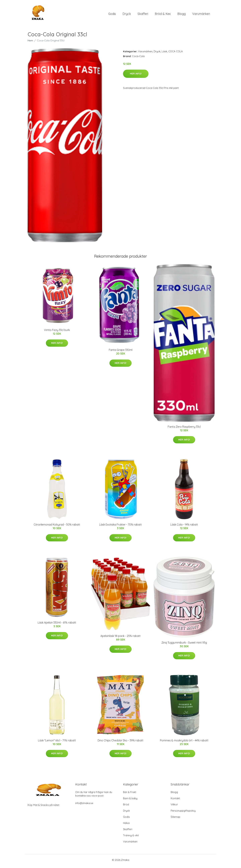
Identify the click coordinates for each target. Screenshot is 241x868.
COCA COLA (176, 54)
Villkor (174, 807)
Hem (30, 43)
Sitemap (175, 819)
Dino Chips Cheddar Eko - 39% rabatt (120, 743)
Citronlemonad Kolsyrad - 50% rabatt (57, 527)
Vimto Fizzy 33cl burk (57, 332)
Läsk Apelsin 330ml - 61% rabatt (57, 625)
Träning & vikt (131, 838)
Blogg (182, 15)
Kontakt (175, 801)
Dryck (127, 15)
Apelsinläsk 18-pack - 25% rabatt (120, 638)
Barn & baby (130, 801)
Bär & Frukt (130, 794)
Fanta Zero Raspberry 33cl (184, 429)
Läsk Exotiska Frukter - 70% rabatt (120, 527)
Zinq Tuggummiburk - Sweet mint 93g (184, 645)
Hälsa (126, 825)
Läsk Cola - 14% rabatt (184, 527)
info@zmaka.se (84, 805)
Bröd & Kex (163, 15)
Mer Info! (136, 76)
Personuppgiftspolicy (183, 813)
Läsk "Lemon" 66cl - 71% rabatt (57, 743)
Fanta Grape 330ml (121, 352)
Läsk (164, 54)
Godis (112, 15)
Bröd (126, 807)
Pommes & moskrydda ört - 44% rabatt (184, 743)
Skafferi (143, 15)
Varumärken (201, 15)
